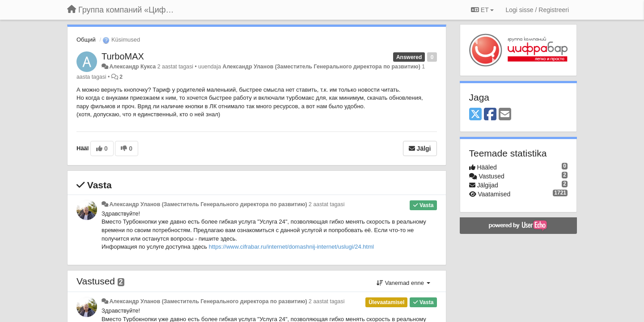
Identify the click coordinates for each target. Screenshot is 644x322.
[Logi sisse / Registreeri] (537, 10)
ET (482, 10)
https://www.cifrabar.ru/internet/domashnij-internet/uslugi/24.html (291, 247)
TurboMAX (123, 56)
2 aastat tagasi (326, 204)
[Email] (505, 115)
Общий (86, 40)
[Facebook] (490, 115)
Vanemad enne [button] (403, 283)
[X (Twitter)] (475, 115)
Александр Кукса (132, 67)
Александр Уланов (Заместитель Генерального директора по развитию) (322, 67)
